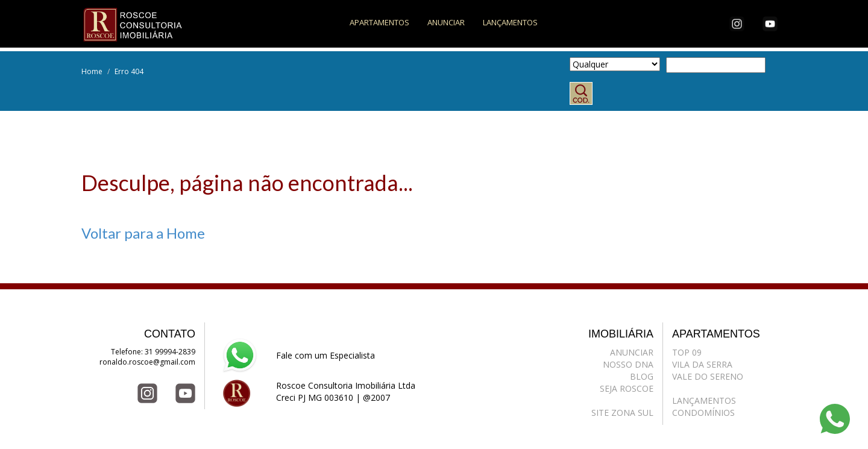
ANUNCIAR (446, 22)
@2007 (376, 397)
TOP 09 (687, 352)
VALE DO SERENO (708, 376)
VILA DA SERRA (702, 364)
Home (92, 71)
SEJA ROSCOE (627, 388)
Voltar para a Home (143, 233)
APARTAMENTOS (379, 22)
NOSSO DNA (628, 364)
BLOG (642, 376)
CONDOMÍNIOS (703, 413)
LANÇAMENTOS (510, 22)
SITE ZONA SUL (622, 413)
